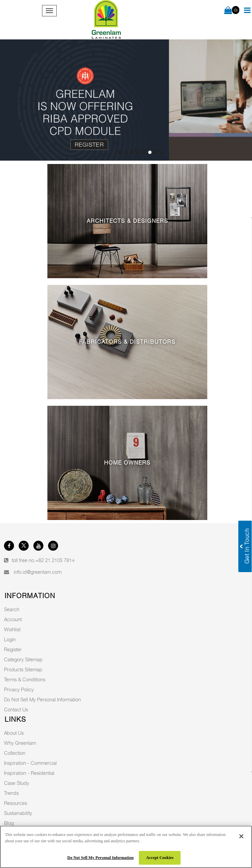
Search (12, 609)
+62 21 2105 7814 (55, 560)
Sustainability (18, 813)
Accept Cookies (160, 858)
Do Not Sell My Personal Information (42, 699)
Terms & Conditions (25, 679)
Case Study (17, 783)
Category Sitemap (23, 659)
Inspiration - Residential (29, 773)
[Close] (241, 836)
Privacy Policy (19, 689)
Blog (9, 823)
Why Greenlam (20, 743)
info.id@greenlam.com (38, 572)
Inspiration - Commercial (30, 763)
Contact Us (16, 709)
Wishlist (12, 629)
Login (10, 639)
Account (13, 619)
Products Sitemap (23, 669)
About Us (14, 733)
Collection (15, 753)
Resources (16, 803)
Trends (11, 793)
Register (89, 144)
